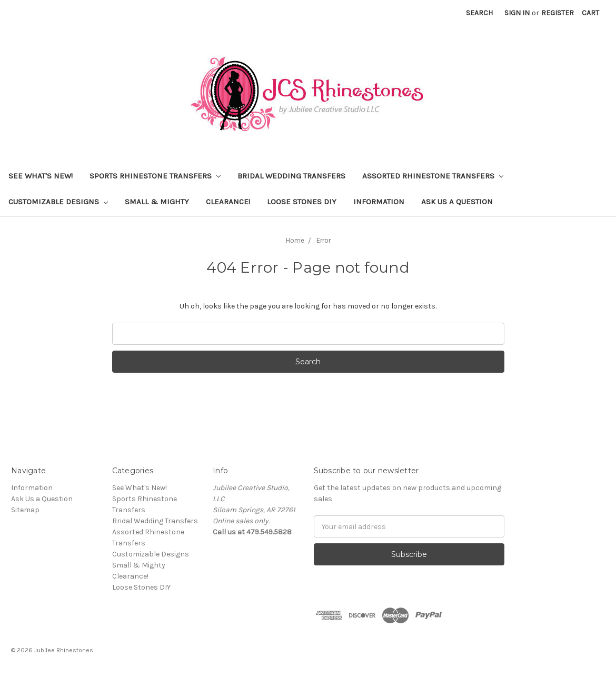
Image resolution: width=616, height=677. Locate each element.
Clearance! (228, 202)
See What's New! (41, 176)
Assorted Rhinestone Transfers (433, 176)
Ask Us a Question (457, 202)
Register (558, 13)
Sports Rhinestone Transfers (155, 176)
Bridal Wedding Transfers (291, 176)
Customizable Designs (58, 202)
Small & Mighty (157, 202)
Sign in (517, 13)
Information (379, 202)
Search (479, 13)
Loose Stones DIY (302, 202)
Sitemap (25, 510)
